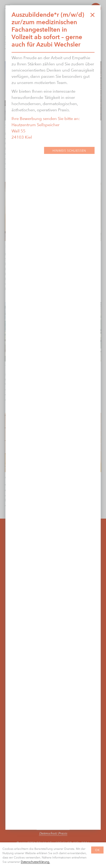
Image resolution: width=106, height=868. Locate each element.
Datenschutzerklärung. (35, 862)
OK (97, 850)
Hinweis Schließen (69, 150)
